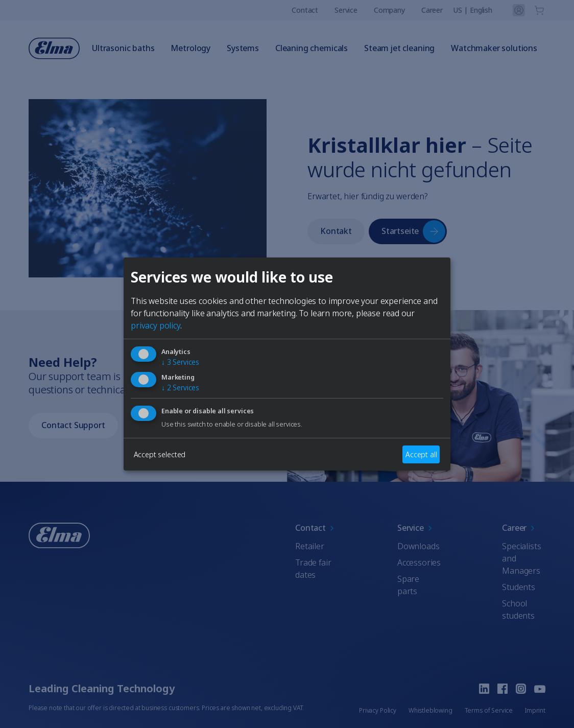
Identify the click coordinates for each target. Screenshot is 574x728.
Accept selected (160, 454)
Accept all (421, 454)
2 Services (180, 388)
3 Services (180, 362)
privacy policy (156, 325)
